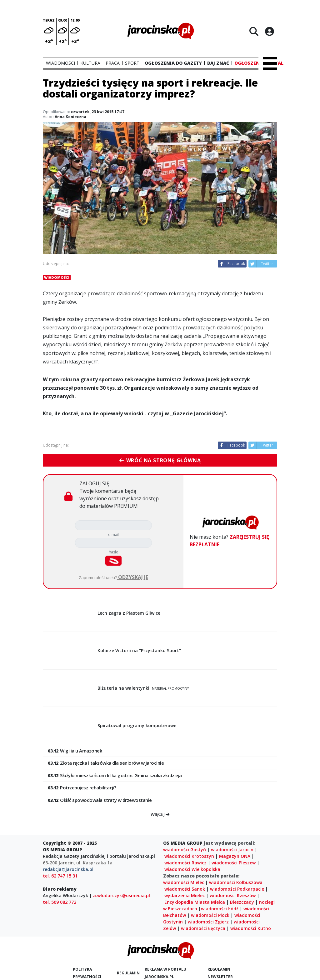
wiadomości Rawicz (185, 863)
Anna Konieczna (70, 117)
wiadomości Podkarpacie (237, 889)
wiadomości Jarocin (232, 850)
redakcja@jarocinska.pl (68, 869)
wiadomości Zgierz (208, 922)
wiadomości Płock (210, 915)
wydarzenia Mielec (185, 895)
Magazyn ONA (235, 856)
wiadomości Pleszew (234, 863)
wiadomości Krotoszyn (189, 856)
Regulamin (128, 973)
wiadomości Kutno (251, 928)
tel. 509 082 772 (60, 902)
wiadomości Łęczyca (203, 928)
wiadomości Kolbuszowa (236, 882)
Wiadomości (57, 277)
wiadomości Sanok (185, 889)
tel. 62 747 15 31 (60, 876)
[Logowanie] (269, 31)
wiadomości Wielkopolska (192, 869)
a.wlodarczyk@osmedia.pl (122, 895)
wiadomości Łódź (220, 909)
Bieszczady (242, 902)
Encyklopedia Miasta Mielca (195, 902)
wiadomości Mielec (184, 882)
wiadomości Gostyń (185, 850)
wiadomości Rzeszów (233, 895)
